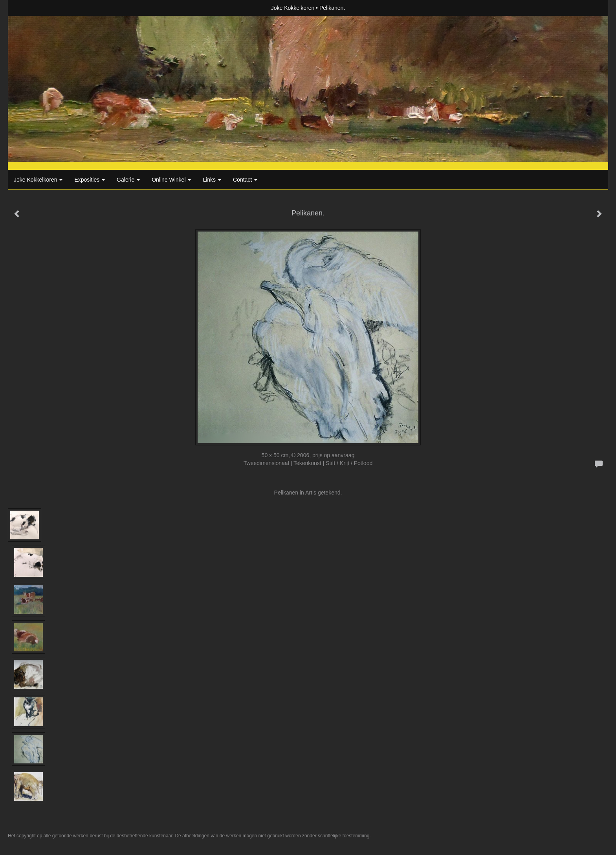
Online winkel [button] (171, 180)
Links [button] (212, 180)
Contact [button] (245, 180)
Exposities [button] (90, 180)
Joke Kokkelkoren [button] (38, 180)
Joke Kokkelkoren (293, 8)
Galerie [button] (128, 180)
